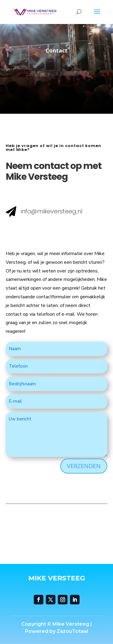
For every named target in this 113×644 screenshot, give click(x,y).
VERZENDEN (84, 466)
